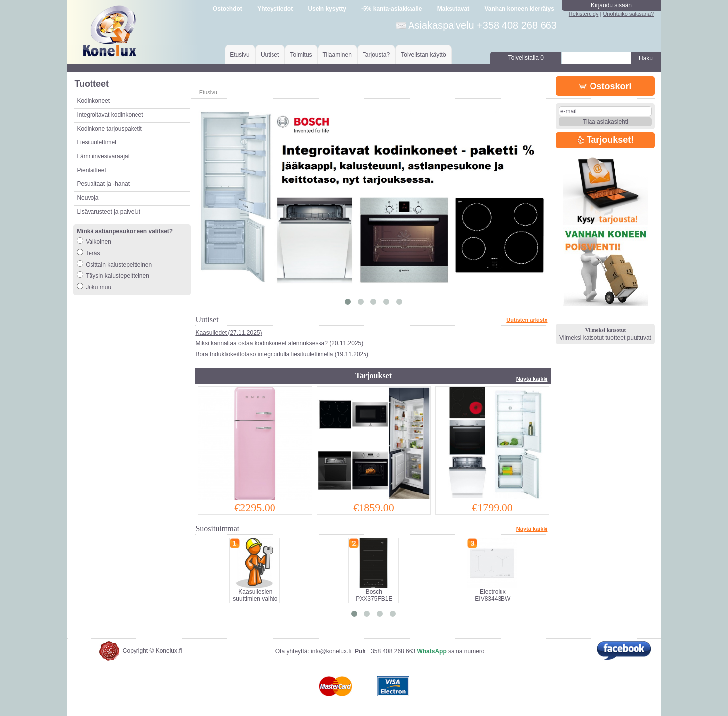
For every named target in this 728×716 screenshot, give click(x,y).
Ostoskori (605, 86)
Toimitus (301, 55)
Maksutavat (453, 9)
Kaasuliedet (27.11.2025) (228, 333)
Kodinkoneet (93, 101)
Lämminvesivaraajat (103, 156)
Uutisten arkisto (527, 320)
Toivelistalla (526, 58)
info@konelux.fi (331, 651)
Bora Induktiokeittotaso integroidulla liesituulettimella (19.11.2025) (282, 354)
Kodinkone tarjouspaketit (109, 129)
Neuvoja (88, 198)
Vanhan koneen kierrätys (519, 9)
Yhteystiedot (275, 9)
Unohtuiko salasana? (628, 14)
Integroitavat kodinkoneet (110, 115)
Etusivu (240, 55)
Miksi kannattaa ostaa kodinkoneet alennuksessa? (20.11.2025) (279, 343)
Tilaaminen (337, 55)
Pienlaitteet (91, 170)
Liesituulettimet (96, 142)
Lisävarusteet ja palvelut (109, 212)
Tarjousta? (376, 55)
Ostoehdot (227, 9)
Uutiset (270, 55)
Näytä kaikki (532, 379)
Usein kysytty (327, 9)
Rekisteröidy (584, 14)
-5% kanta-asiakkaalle (391, 9)
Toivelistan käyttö (423, 55)
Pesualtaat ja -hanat (103, 184)
